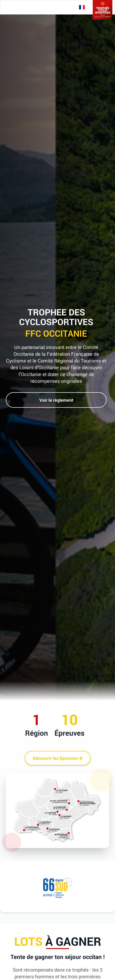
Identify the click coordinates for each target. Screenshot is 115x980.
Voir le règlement (56, 400)
